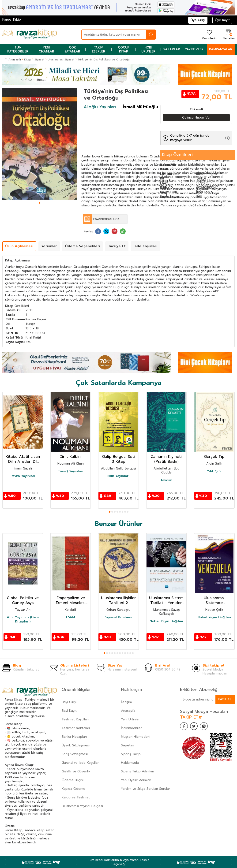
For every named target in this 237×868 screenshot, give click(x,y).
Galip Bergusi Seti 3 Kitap (118, 459)
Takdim (166, 481)
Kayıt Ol (225, 699)
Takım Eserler (99, 49)
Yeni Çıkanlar (46, 49)
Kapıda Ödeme (73, 789)
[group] (39, 144)
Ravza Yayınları (23, 476)
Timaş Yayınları (71, 471)
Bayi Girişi (69, 702)
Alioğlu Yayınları (100, 107)
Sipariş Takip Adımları (137, 772)
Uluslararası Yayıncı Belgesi (82, 806)
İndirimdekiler (131, 728)
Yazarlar (172, 49)
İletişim (126, 702)
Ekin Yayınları (118, 476)
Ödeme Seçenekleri (83, 246)
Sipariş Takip (131, 754)
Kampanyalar (221, 49)
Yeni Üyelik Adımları (136, 780)
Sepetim (128, 746)
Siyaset (39, 60)
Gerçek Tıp (214, 457)
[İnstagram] (208, 727)
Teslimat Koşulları (75, 720)
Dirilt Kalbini (71, 457)
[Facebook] (185, 727)
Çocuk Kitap (124, 49)
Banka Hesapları (74, 737)
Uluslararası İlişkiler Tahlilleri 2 (118, 601)
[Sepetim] (228, 35)
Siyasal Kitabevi (118, 618)
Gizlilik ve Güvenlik (76, 772)
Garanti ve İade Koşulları (81, 763)
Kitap (28, 60)
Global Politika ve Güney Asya (23, 601)
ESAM (71, 618)
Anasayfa (13, 60)
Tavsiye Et (117, 246)
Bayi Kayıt (69, 711)
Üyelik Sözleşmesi (76, 746)
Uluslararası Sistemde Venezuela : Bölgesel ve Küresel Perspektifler (214, 601)
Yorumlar (49, 246)
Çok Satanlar (72, 49)
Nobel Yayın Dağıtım (166, 622)
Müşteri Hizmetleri (135, 737)
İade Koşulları (145, 246)
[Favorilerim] (209, 35)
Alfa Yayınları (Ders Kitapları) (23, 620)
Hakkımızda (130, 763)
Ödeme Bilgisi (73, 780)
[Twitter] (196, 727)
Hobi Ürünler (148, 49)
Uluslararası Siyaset (61, 60)
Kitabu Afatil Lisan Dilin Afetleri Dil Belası (23, 459)
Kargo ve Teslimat (76, 798)
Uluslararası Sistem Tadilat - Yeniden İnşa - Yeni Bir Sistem (166, 601)
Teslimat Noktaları (76, 728)
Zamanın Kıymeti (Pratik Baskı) (166, 459)
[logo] (30, 34)
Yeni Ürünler (130, 720)
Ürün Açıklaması (19, 246)
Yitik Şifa (214, 471)
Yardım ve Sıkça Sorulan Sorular (145, 789)
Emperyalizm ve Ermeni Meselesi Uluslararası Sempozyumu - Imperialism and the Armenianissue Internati (71, 601)
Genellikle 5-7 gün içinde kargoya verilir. (190, 138)
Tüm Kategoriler (18, 49)
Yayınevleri (195, 49)
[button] (39, 203)
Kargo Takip (12, 20)
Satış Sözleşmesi (75, 754)
